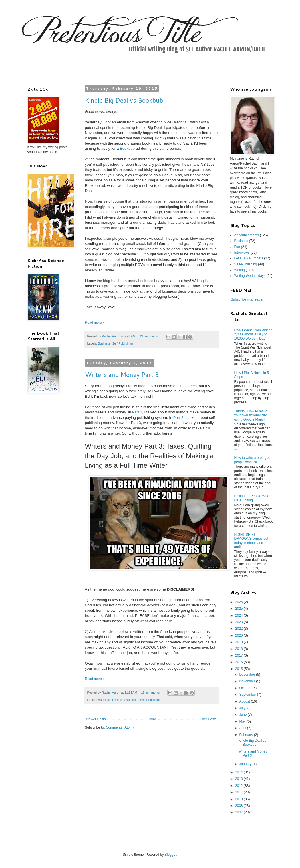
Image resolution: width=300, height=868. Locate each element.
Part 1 (137, 412)
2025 (239, 609)
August (245, 701)
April (243, 728)
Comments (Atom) (120, 727)
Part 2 (178, 418)
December (248, 675)
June (243, 715)
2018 (239, 649)
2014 (239, 772)
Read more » (95, 323)
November (248, 681)
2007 (239, 812)
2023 (239, 622)
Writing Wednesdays (250, 276)
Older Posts (208, 719)
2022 (239, 629)
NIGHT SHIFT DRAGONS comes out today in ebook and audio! (251, 541)
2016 (239, 662)
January (246, 764)
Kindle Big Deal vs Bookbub (124, 100)
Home (152, 719)
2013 (239, 779)
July (243, 708)
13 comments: (151, 693)
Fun (237, 247)
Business (104, 343)
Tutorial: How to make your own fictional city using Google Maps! (251, 415)
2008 (239, 806)
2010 (239, 799)
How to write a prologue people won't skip (252, 460)
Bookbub (127, 148)
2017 (239, 655)
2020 (239, 635)
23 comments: (149, 336)
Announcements (247, 235)
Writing (240, 270)
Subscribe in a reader (247, 299)
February (246, 735)
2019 (239, 642)
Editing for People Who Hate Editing (252, 498)
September (248, 695)
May (243, 721)
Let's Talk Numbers (125, 700)
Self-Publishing (122, 343)
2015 (239, 669)
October (246, 688)
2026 (239, 602)
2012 (239, 786)
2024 (239, 615)
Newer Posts (96, 719)
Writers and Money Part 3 (122, 374)
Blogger (171, 855)
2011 (239, 792)
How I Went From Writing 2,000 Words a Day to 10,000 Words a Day (253, 334)
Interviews (242, 253)
